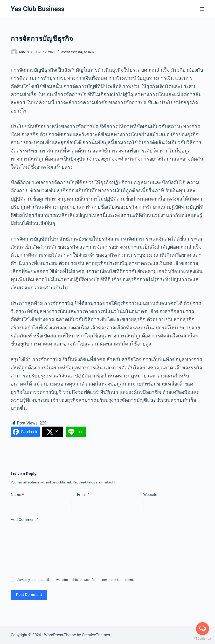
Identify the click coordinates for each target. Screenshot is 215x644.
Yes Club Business (37, 9)
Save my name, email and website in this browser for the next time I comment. (76, 580)
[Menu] (202, 9)
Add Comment (25, 520)
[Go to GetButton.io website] (203, 639)
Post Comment (29, 595)
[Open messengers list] (203, 629)
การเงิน (89, 52)
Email (83, 495)
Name (17, 495)
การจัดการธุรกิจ (72, 52)
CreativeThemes (96, 635)
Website (150, 495)
